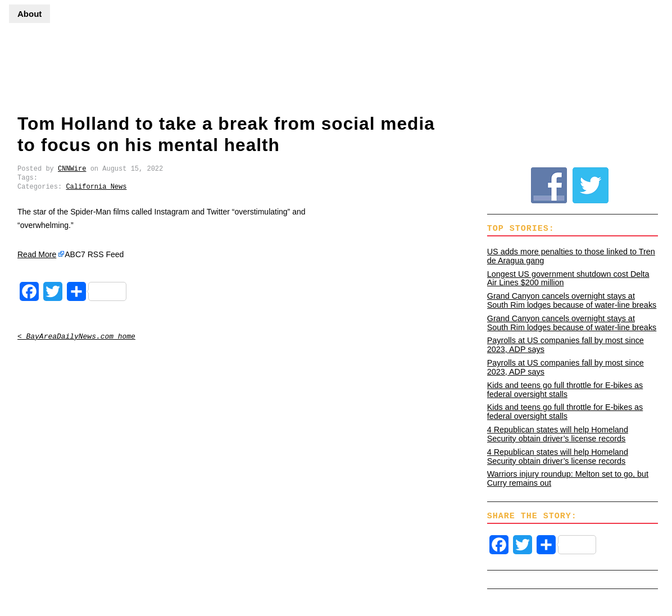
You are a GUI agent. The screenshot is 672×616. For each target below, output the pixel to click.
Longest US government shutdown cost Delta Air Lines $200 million (568, 279)
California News (96, 187)
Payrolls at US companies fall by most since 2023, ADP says (566, 345)
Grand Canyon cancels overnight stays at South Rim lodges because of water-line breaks (572, 300)
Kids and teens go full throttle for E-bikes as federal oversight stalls (565, 390)
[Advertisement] (336, 59)
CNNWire (72, 169)
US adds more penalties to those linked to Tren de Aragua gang (571, 256)
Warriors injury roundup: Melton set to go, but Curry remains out (568, 478)
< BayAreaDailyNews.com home (76, 336)
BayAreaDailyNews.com (46, 70)
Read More (37, 254)
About (29, 14)
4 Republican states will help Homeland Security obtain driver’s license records (558, 434)
